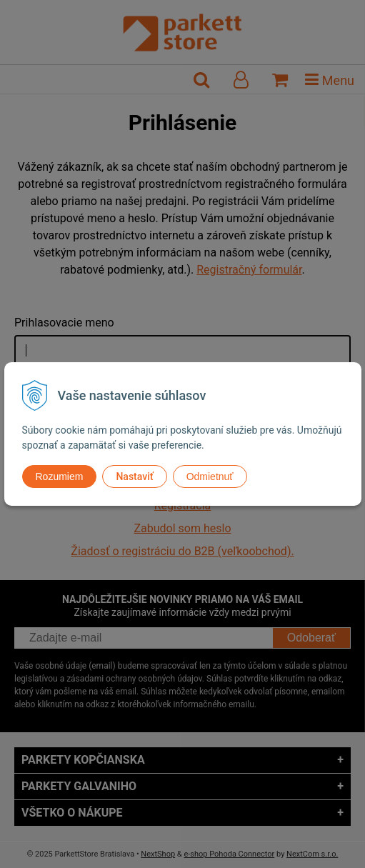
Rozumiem (60, 477)
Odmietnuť (210, 477)
